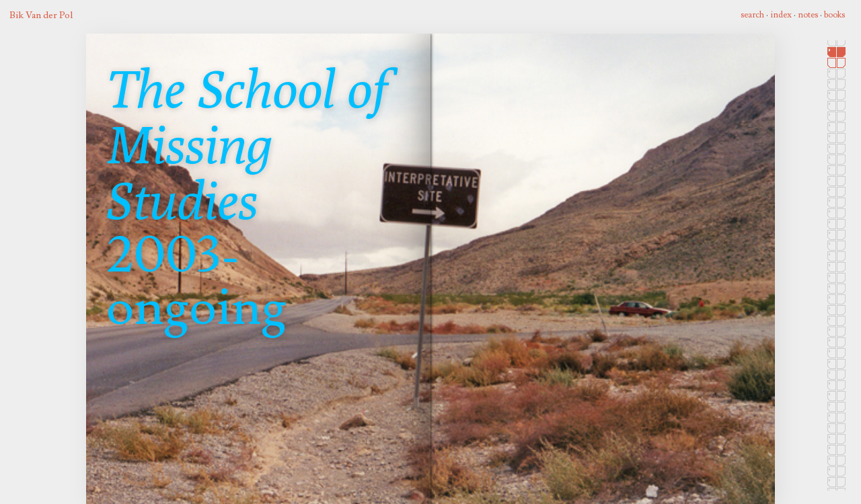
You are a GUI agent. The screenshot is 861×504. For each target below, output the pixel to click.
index (781, 15)
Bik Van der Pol (41, 15)
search (752, 15)
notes (808, 15)
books (834, 15)
